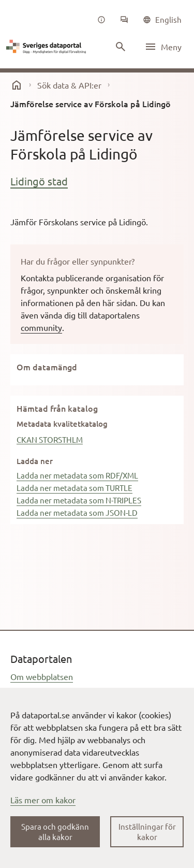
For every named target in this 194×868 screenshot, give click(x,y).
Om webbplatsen (42, 676)
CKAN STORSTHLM (50, 439)
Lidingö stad (39, 181)
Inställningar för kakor (147, 831)
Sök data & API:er (69, 85)
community (41, 327)
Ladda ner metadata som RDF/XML (77, 475)
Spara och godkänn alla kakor (55, 831)
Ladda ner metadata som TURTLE (74, 488)
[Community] (124, 20)
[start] (17, 85)
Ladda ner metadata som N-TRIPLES (79, 500)
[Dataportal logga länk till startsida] (48, 47)
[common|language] (162, 20)
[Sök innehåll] (121, 47)
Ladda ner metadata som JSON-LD (77, 512)
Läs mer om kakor (43, 800)
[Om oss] (101, 20)
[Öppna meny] (163, 47)
